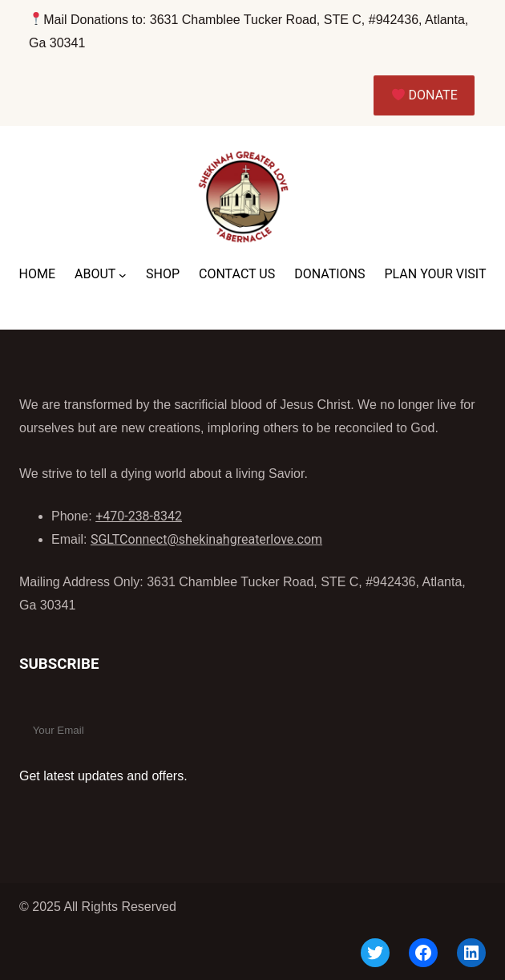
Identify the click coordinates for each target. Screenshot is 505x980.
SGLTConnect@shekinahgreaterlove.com (206, 539)
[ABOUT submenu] (123, 275)
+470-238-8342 (139, 516)
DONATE (425, 95)
